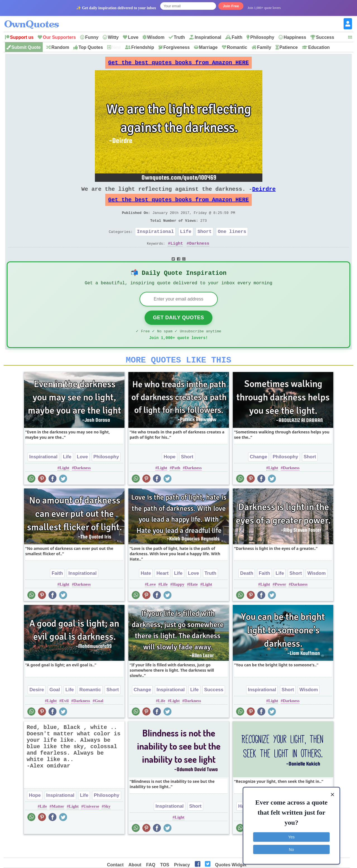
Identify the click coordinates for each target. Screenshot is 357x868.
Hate (146, 591)
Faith (237, 37)
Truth (179, 37)
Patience (289, 47)
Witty (113, 37)
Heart (162, 591)
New (116, 47)
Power (280, 602)
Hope (170, 474)
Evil (65, 718)
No (291, 847)
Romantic (237, 47)
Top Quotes (91, 47)
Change (258, 474)
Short (204, 241)
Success (325, 37)
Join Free (231, 6)
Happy (178, 602)
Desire (37, 707)
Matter (58, 824)
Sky (107, 824)
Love (133, 37)
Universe (91, 824)
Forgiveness (176, 47)
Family (264, 47)
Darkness (199, 254)
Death (247, 591)
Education (319, 47)
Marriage (208, 47)
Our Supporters (59, 37)
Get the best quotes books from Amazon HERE (179, 64)
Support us (22, 37)
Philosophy (262, 37)
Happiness (295, 37)
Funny (92, 37)
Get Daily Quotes (178, 332)
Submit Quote (26, 47)
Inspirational (208, 37)
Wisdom (156, 37)
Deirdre (264, 193)
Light (177, 254)
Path (176, 485)
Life (186, 241)
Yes (292, 835)
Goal (55, 707)
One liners (232, 241)
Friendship (143, 47)
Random (60, 47)
